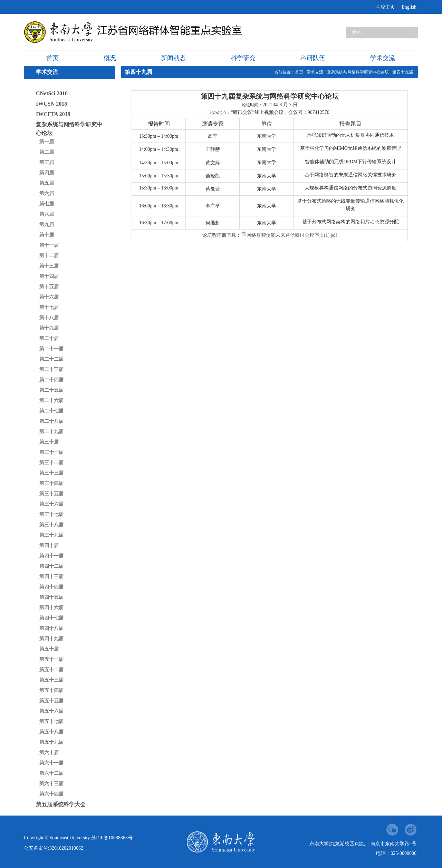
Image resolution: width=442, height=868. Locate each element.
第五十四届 (51, 690)
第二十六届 (51, 401)
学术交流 (315, 72)
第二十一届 (51, 349)
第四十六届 (51, 608)
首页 (299, 72)
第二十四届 (51, 380)
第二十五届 (51, 390)
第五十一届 (51, 659)
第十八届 (49, 318)
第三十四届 (51, 483)
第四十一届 (51, 556)
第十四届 (49, 276)
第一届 (47, 142)
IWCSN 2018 (51, 104)
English (409, 7)
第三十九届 (51, 535)
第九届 (47, 225)
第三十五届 (51, 494)
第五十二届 (51, 670)
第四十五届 (51, 597)
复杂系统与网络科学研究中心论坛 (69, 129)
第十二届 (49, 256)
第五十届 (49, 649)
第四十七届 (51, 618)
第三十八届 (51, 525)
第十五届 (49, 287)
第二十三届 (51, 369)
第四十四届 (51, 587)
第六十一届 (51, 763)
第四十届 (49, 545)
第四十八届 (51, 628)
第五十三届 (51, 680)
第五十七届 (51, 721)
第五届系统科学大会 (61, 804)
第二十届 (49, 338)
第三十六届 (51, 504)
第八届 (47, 214)
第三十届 (49, 442)
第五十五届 (51, 701)
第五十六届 (51, 711)
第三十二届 (51, 463)
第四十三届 (51, 577)
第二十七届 (51, 411)
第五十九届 (51, 742)
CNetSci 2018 (52, 93)
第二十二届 (51, 359)
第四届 (47, 173)
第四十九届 (51, 639)
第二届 (47, 152)
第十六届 (49, 297)
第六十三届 (51, 784)
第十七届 (49, 307)
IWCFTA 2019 (53, 114)
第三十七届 (51, 514)
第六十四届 (51, 794)
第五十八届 (51, 732)
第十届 (47, 235)
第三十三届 (51, 473)
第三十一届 (51, 452)
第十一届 (49, 245)
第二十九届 (51, 432)
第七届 (47, 204)
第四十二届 (51, 566)
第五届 (47, 183)
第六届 (47, 193)
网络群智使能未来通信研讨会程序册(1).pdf (292, 235)
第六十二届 (51, 773)
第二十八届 (51, 421)
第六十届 (49, 753)
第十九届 (49, 328)
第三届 (47, 162)
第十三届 (49, 266)
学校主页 (385, 7)
